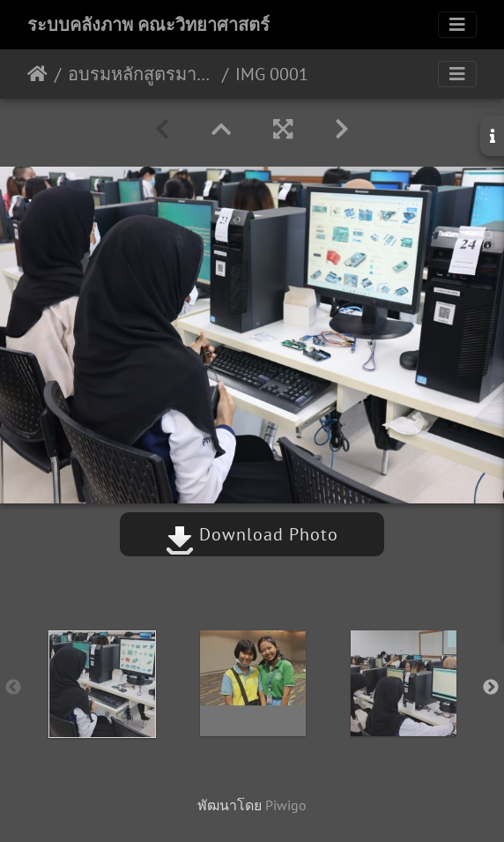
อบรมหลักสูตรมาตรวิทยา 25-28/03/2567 (141, 74)
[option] (102, 684)
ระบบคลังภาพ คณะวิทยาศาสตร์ (148, 25)
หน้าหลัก (37, 74)
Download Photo (252, 534)
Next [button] (491, 688)
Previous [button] (13, 688)
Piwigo (286, 805)
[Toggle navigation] (457, 25)
